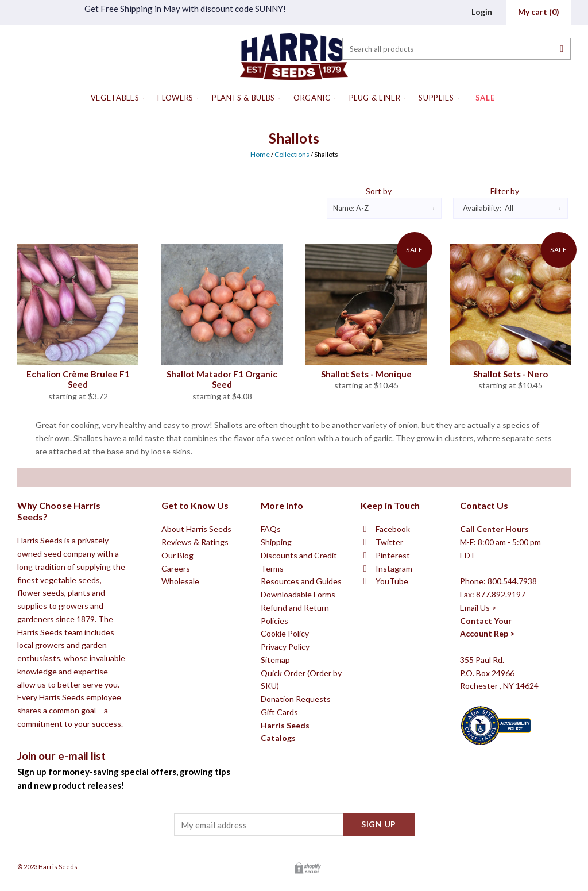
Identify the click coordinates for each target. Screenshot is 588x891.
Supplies (436, 98)
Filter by (505, 191)
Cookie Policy (285, 724)
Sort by (379, 191)
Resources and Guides (301, 671)
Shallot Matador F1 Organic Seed (222, 379)
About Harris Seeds (196, 619)
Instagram (394, 658)
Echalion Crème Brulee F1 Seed (78, 379)
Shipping (276, 632)
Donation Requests (296, 789)
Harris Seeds (58, 867)
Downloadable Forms (298, 684)
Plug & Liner (375, 98)
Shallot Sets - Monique (366, 374)
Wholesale (180, 671)
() (539, 12)
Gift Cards (279, 802)
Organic (312, 98)
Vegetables (115, 98)
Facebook (393, 619)
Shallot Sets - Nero (510, 374)
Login (482, 12)
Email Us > (478, 697)
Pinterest (393, 645)
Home (260, 154)
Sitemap (275, 749)
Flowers (175, 98)
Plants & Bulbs (243, 98)
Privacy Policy (285, 737)
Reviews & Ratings (195, 632)
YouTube (392, 671)
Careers (176, 658)
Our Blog (177, 645)
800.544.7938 (512, 671)
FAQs (271, 619)
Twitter (389, 632)
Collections (292, 154)
